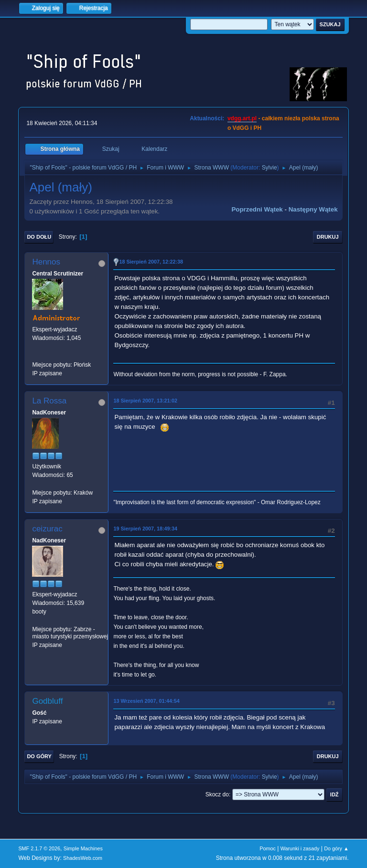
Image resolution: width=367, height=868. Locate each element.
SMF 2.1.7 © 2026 (39, 848)
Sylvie (270, 168)
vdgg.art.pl (242, 118)
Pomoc (268, 848)
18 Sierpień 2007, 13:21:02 (145, 401)
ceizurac (47, 529)
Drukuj (328, 237)
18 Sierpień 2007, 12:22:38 (151, 262)
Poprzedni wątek (257, 209)
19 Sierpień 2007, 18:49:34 (145, 529)
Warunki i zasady (300, 848)
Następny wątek (313, 209)
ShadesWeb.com (83, 858)
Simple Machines (83, 848)
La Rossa (49, 401)
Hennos (46, 262)
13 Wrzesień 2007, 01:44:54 (146, 701)
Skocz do (217, 794)
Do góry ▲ (336, 848)
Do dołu (39, 237)
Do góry (39, 756)
